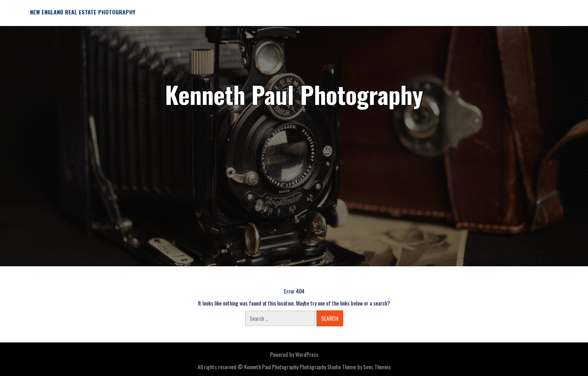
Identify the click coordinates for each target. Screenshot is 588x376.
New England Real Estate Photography (83, 12)
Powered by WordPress (294, 354)
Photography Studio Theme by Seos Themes (345, 367)
